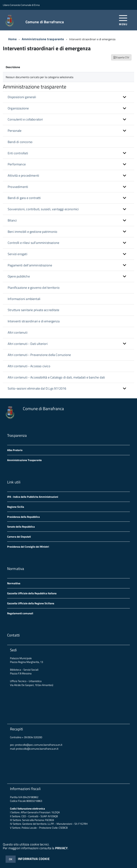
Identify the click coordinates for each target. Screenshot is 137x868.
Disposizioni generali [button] (22, 97)
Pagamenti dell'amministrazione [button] (30, 265)
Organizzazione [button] (18, 108)
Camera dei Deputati (19, 537)
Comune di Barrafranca (45, 22)
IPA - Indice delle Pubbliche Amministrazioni (33, 497)
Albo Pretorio (15, 450)
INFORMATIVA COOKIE (34, 859)
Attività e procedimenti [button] (23, 175)
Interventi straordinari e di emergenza (34, 321)
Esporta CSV (121, 57)
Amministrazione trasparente (43, 39)
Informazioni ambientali (24, 299)
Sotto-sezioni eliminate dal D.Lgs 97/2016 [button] (37, 388)
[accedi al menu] (123, 20)
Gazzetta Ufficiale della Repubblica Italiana (32, 593)
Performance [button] (17, 164)
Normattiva (14, 583)
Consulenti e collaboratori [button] (25, 119)
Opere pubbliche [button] (19, 276)
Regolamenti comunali (20, 613)
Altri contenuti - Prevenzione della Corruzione (39, 355)
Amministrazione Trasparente (24, 460)
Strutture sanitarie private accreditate (33, 310)
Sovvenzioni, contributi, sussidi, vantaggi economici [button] (43, 209)
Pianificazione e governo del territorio (34, 288)
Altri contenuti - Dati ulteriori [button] (28, 344)
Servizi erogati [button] (17, 254)
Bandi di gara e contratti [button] (24, 198)
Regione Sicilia (16, 507)
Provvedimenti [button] (18, 187)
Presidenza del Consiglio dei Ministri (28, 547)
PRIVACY (61, 848)
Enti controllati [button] (18, 153)
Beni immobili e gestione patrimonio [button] (32, 232)
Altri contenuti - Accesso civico (29, 366)
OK (11, 859)
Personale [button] (15, 131)
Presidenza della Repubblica (23, 517)
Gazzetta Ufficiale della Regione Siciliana (31, 603)
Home (12, 39)
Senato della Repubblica (21, 527)
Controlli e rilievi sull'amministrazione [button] (33, 243)
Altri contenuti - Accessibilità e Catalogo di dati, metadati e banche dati (56, 377)
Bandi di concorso (20, 142)
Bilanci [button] (12, 220)
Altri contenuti (18, 332)
